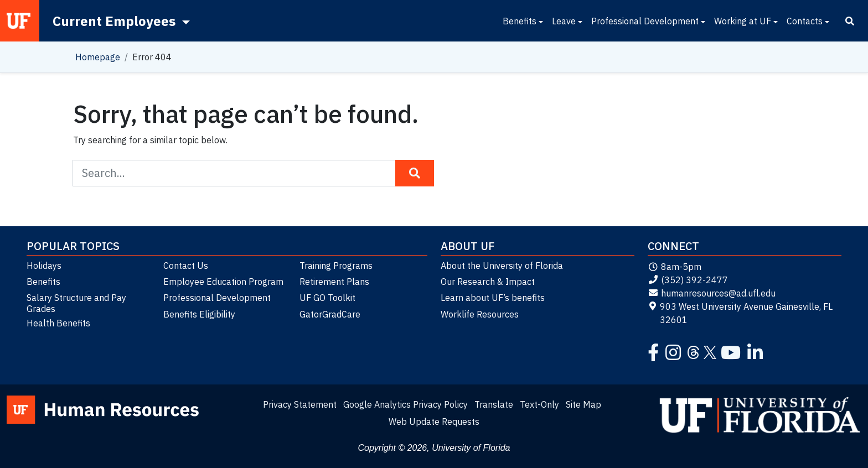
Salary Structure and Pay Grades (76, 303)
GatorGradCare (330, 314)
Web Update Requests (434, 422)
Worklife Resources (480, 314)
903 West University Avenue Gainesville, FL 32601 (740, 313)
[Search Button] (415, 173)
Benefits (520, 21)
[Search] (850, 21)
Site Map (583, 404)
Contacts (805, 21)
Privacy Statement (300, 404)
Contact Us (186, 266)
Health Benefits (58, 323)
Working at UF (743, 21)
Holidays (44, 266)
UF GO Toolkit (327, 298)
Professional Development (645, 21)
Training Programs (336, 266)
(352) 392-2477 (688, 280)
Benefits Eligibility (199, 314)
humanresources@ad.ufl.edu (712, 293)
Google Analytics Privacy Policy (405, 404)
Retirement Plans (334, 282)
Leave (564, 21)
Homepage (98, 57)
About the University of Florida (502, 266)
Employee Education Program (223, 282)
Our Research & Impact (488, 282)
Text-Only (539, 404)
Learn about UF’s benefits (493, 298)
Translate (494, 404)
